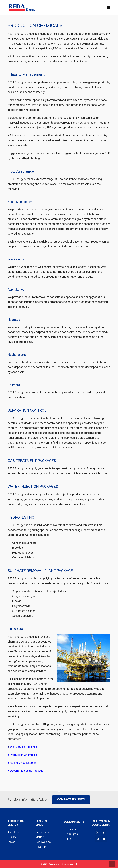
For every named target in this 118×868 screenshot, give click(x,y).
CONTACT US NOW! (71, 799)
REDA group (47, 724)
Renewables (43, 842)
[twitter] (97, 833)
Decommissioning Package (27, 771)
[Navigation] (108, 8)
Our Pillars (70, 829)
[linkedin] (98, 839)
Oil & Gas (41, 847)
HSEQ (67, 839)
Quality (12, 837)
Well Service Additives (24, 747)
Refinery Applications (23, 763)
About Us (13, 832)
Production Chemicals (24, 755)
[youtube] (104, 839)
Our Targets (71, 834)
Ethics (12, 842)
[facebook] (104, 833)
